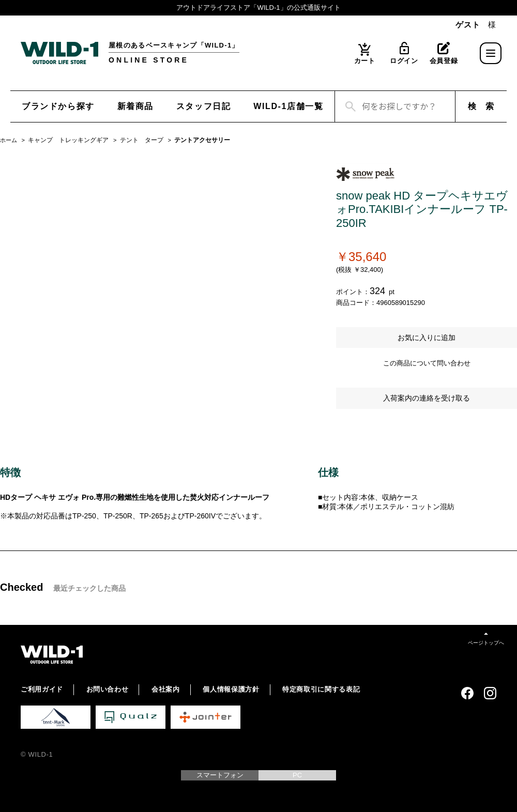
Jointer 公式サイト (206, 717)
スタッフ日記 (204, 106)
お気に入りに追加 (427, 338)
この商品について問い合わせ (427, 363)
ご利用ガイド (42, 689)
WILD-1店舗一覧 (288, 106)
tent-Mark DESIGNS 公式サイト (56, 717)
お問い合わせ (108, 689)
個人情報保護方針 (231, 689)
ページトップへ (486, 643)
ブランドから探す (58, 106)
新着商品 (135, 106)
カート (365, 61)
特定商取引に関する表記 (321, 689)
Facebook (467, 693)
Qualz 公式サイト (131, 717)
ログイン (404, 61)
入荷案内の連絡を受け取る (427, 398)
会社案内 (166, 689)
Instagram (490, 693)
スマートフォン (220, 775)
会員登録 (444, 61)
